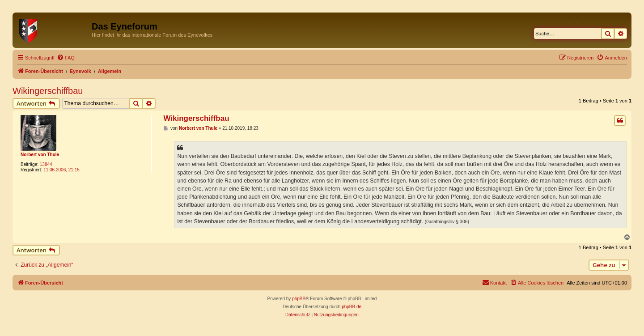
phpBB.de (352, 307)
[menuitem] (66, 58)
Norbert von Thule (40, 155)
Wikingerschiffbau (48, 91)
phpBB (299, 299)
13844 (46, 164)
